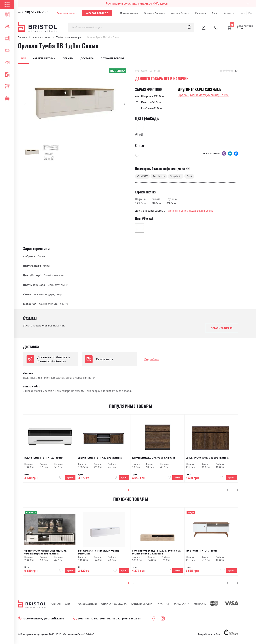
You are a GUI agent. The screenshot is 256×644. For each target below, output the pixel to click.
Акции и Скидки (180, 13)
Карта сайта (181, 606)
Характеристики (44, 58)
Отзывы (68, 58)
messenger (236, 153)
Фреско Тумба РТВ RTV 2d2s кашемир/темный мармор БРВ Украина (46, 553)
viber (224, 153)
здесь (164, 4)
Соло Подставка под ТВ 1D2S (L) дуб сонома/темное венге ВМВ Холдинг (157, 553)
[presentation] (229, 491)
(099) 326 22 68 (131, 621)
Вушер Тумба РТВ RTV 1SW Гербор (44, 458)
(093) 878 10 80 (88, 621)
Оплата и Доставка (155, 13)
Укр (243, 13)
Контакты (229, 13)
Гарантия (201, 13)
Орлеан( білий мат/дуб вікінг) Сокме (203, 95)
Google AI (176, 176)
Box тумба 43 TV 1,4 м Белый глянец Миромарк (98, 553)
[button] (30, 104)
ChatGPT (142, 176)
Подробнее (152, 359)
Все (23, 58)
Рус (250, 13)
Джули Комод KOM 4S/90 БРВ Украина (154, 458)
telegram (230, 153)
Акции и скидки (142, 606)
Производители (129, 13)
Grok (189, 176)
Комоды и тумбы (42, 37)
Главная (22, 37)
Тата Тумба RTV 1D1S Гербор (202, 552)
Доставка (87, 58)
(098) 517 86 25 (34, 12)
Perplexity (159, 176)
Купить (69, 478)
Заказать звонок (67, 13)
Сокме (41, 256)
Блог (215, 13)
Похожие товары (112, 58)
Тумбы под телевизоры (69, 37)
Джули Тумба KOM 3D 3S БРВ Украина (207, 458)
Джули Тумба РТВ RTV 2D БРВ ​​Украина (100, 458)
